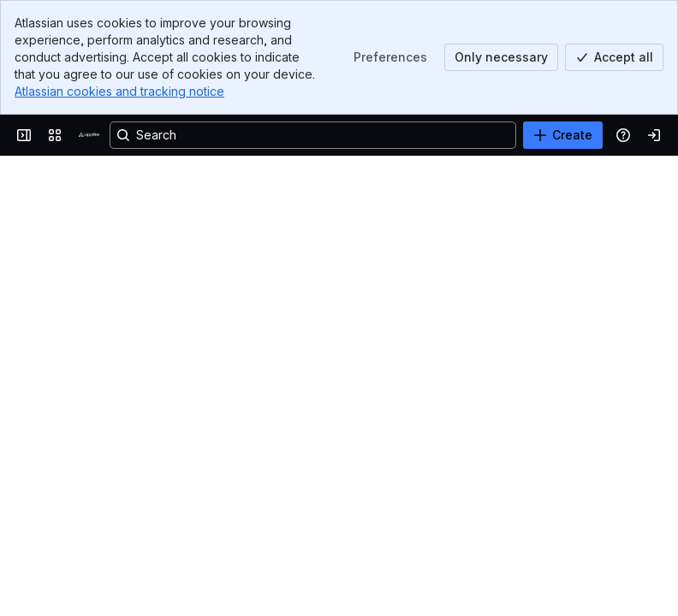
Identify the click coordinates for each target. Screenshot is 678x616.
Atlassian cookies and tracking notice (119, 91)
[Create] (563, 135)
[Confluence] (89, 135)
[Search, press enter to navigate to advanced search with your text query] (313, 135)
